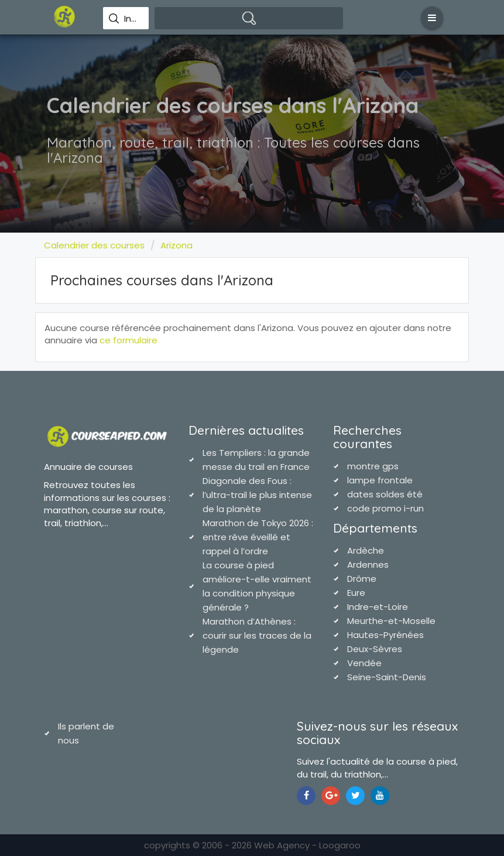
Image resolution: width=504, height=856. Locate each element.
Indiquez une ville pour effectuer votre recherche (132, 19)
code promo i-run (385, 508)
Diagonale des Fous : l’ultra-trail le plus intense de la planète (257, 495)
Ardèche (366, 550)
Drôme (362, 579)
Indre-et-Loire (378, 607)
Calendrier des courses (94, 245)
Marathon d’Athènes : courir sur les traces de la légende (257, 635)
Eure (356, 593)
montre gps (373, 466)
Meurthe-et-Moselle (391, 621)
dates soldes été (385, 494)
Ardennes (368, 565)
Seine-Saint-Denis (387, 677)
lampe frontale (380, 480)
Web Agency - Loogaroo (307, 845)
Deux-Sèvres (375, 649)
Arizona (176, 245)
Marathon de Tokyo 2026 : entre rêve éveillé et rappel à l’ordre (258, 537)
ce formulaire (128, 340)
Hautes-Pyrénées (385, 635)
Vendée (364, 663)
